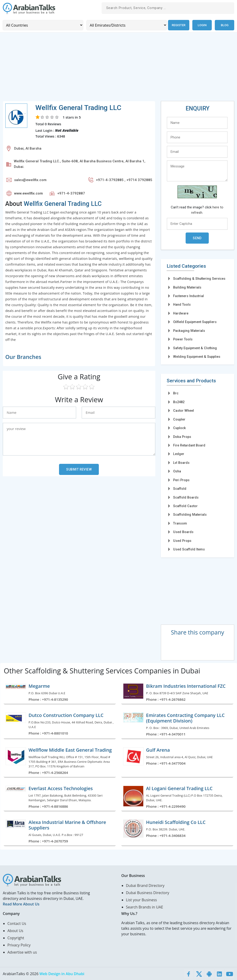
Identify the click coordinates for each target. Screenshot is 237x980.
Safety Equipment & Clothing (195, 348)
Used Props (182, 540)
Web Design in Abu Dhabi (62, 974)
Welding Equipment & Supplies (197, 356)
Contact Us (17, 923)
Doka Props (182, 436)
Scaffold (180, 488)
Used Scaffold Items (189, 549)
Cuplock (179, 428)
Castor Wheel (184, 410)
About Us (15, 930)
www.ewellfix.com (28, 193)
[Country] (42, 25)
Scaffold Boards (186, 497)
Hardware (181, 313)
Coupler (179, 419)
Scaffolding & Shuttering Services (199, 278)
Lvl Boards (181, 462)
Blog (225, 25)
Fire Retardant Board (189, 445)
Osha (177, 471)
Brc (176, 393)
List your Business (141, 900)
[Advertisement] (118, 68)
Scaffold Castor (185, 506)
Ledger (179, 454)
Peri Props (181, 480)
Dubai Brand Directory (145, 885)
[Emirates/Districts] (125, 25)
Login (202, 25)
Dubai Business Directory (148, 892)
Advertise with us (22, 952)
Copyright (16, 938)
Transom (180, 523)
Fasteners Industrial (189, 296)
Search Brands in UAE (145, 907)
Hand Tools (182, 304)
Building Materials (187, 287)
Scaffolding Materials (190, 514)
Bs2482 (179, 402)
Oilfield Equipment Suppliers (195, 322)
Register (178, 25)
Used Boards (183, 532)
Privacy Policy (19, 945)
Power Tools (183, 339)
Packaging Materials (189, 330)
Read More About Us (21, 904)
